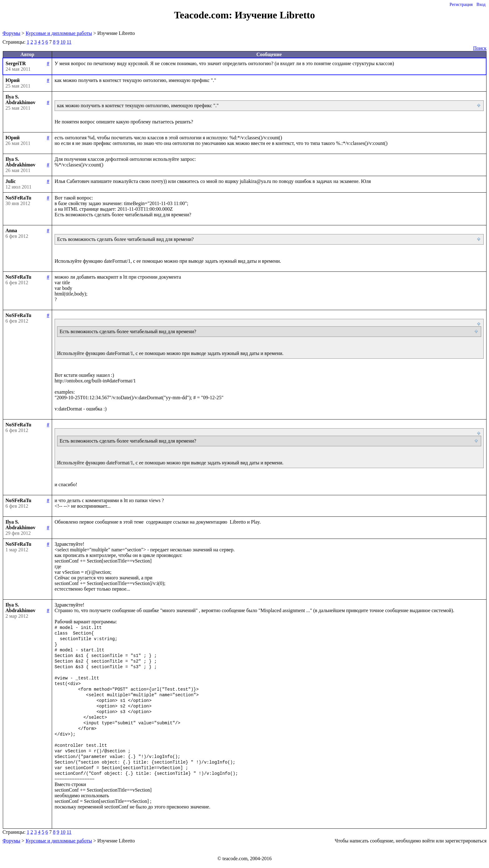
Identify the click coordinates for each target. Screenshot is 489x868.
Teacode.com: (204, 15)
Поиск (480, 48)
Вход (481, 5)
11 (69, 42)
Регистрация (461, 5)
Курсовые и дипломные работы (59, 33)
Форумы (11, 33)
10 (63, 42)
